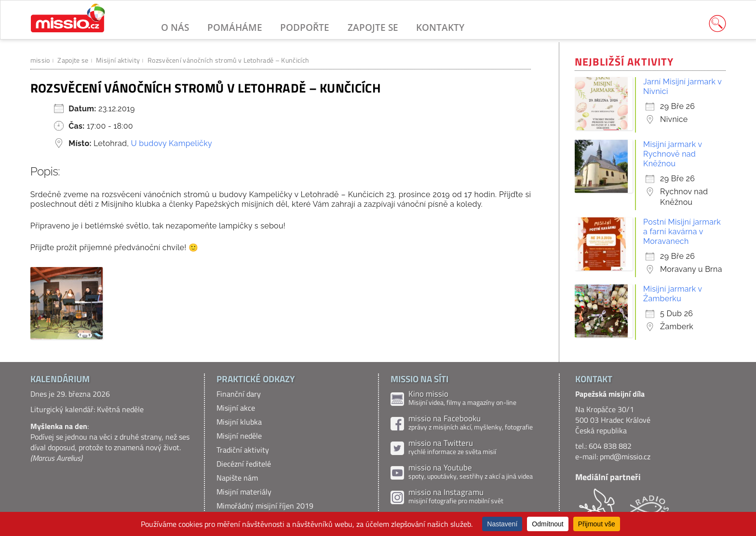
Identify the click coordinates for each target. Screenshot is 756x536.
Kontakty (440, 27)
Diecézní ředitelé (244, 464)
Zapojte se (373, 27)
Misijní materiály (244, 492)
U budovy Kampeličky (172, 143)
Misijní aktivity (118, 60)
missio (40, 60)
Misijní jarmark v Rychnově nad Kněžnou (673, 154)
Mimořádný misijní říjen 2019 (265, 506)
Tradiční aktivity (243, 450)
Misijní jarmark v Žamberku (673, 294)
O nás (175, 27)
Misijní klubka (239, 422)
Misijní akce (236, 408)
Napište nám (237, 478)
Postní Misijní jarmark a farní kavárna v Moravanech (682, 232)
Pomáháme (235, 27)
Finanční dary (239, 394)
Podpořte (305, 27)
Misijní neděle (239, 436)
